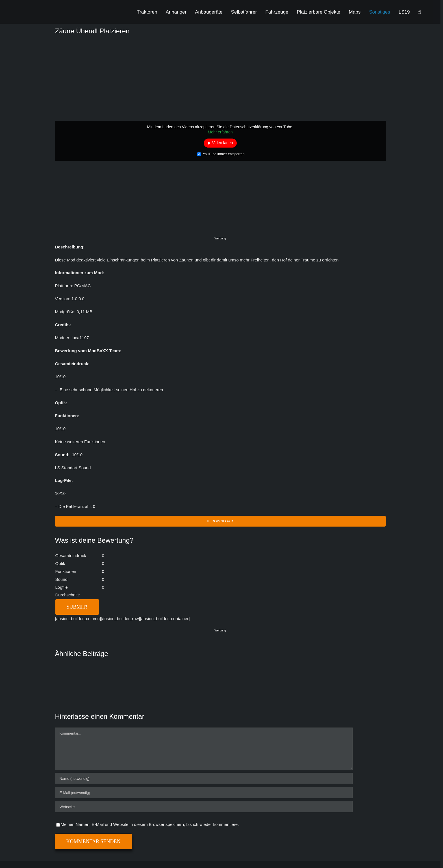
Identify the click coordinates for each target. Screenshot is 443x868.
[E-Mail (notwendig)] (204, 793)
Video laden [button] (223, 143)
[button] (420, 12)
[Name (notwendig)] (204, 778)
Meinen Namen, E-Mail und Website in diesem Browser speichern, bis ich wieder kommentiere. (150, 824)
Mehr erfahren (220, 132)
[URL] (204, 807)
